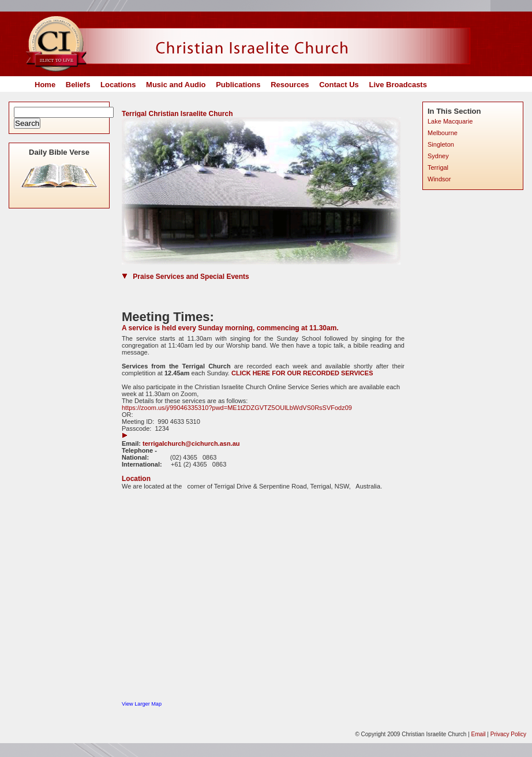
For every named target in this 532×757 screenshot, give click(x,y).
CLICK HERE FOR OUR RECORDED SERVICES (303, 373)
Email (479, 734)
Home (45, 85)
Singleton (441, 144)
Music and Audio (176, 85)
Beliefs (78, 85)
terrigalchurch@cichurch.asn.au (191, 443)
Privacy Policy (508, 734)
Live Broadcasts (398, 85)
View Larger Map (142, 704)
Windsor (439, 179)
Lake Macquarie (450, 121)
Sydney (438, 156)
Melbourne (443, 133)
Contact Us (339, 85)
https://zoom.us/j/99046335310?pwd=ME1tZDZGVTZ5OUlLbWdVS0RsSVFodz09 (237, 408)
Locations (118, 85)
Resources (290, 85)
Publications (238, 85)
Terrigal (438, 167)
